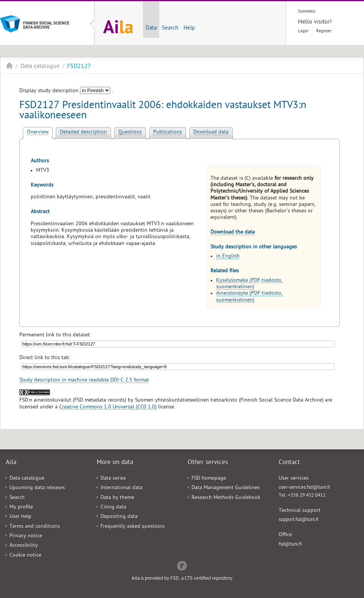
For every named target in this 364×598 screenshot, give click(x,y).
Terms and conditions (35, 527)
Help (189, 28)
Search (170, 28)
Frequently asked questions (133, 527)
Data (151, 28)
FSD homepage (209, 479)
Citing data (113, 508)
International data (122, 488)
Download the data (233, 233)
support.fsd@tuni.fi (299, 520)
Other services (208, 463)
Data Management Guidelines (226, 488)
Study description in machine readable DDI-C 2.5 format (84, 381)
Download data (211, 133)
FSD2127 (79, 67)
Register (324, 31)
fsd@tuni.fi (290, 545)
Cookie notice (25, 556)
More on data (115, 463)
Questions (130, 133)
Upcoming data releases (37, 488)
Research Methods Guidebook (226, 498)
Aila (9, 66)
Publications (168, 133)
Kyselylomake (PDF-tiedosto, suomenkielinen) (249, 284)
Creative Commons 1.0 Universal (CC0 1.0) (108, 407)
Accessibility (24, 546)
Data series (113, 479)
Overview (38, 133)
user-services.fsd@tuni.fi (304, 488)
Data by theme (117, 498)
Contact (289, 463)
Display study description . (66, 91)
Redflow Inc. (182, 565)
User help (20, 517)
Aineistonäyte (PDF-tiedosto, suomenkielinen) (249, 297)
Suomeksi (307, 12)
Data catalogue (40, 67)
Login (303, 31)
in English (228, 257)
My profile (21, 508)
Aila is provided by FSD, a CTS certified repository (182, 579)
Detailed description (83, 133)
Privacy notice (26, 536)
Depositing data (119, 517)
